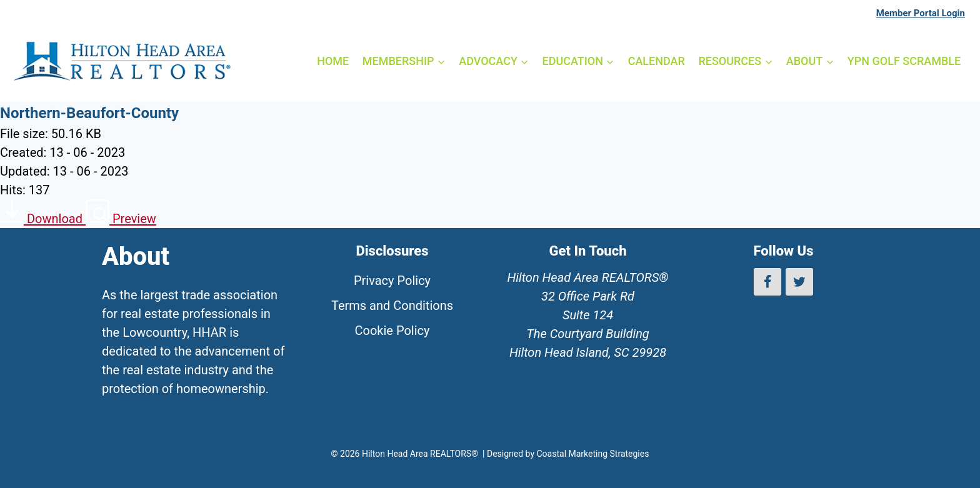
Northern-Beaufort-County (89, 113)
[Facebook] (767, 282)
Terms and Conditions (392, 306)
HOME (333, 61)
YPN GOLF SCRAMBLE (904, 61)
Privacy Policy (392, 281)
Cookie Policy (392, 331)
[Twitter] (799, 282)
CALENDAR (657, 61)
